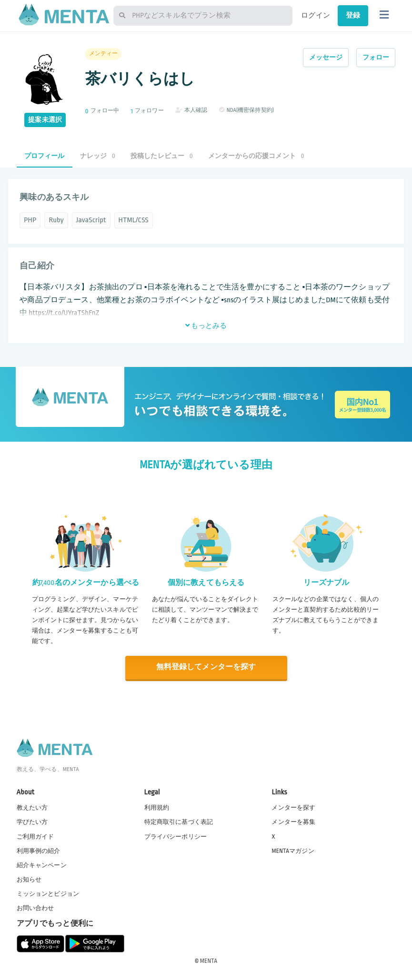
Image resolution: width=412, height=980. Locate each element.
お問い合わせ (35, 908)
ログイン (316, 15)
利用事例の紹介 (39, 850)
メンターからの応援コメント (256, 156)
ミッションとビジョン (48, 893)
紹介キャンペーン (42, 865)
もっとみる (206, 326)
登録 (353, 15)
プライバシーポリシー (176, 836)
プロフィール (45, 156)
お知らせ (29, 879)
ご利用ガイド (35, 836)
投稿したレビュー (162, 156)
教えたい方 (32, 807)
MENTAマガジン (293, 850)
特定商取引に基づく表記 (179, 822)
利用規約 (157, 807)
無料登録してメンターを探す (206, 667)
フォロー (376, 57)
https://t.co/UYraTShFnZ (64, 313)
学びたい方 (32, 822)
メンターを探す (293, 807)
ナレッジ (98, 156)
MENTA (209, 960)
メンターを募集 (293, 822)
